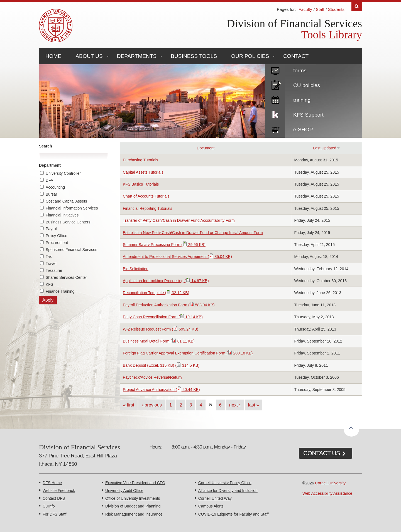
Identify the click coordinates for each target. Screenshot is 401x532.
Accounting (55, 187)
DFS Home (52, 483)
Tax (49, 257)
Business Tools (194, 56)
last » (254, 405)
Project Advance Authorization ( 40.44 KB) (161, 390)
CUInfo (49, 506)
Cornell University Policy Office (225, 483)
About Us (89, 56)
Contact (296, 56)
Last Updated (326, 148)
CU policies (307, 85)
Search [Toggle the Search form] (357, 7)
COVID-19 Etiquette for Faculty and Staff (233, 514)
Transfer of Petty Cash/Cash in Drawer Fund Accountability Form (179, 220)
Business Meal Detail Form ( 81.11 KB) (159, 341)
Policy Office (57, 236)
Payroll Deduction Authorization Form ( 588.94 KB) (169, 305)
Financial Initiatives (62, 215)
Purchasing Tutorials (140, 160)
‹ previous (152, 405)
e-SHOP (303, 130)
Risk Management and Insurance (134, 514)
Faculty (305, 9)
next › (235, 405)
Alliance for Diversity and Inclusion (228, 491)
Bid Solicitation (136, 269)
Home (53, 56)
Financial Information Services (72, 208)
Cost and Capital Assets (66, 201)
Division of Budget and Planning (133, 506)
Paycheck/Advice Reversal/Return (152, 377)
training (302, 100)
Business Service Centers (68, 222)
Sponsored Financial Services (71, 250)
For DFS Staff (54, 514)
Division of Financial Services (294, 24)
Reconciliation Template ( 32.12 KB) (156, 293)
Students (336, 9)
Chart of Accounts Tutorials (146, 196)
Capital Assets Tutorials (143, 172)
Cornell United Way (215, 498)
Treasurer (54, 270)
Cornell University (330, 483)
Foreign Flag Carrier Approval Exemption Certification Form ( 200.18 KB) (188, 353)
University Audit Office (124, 491)
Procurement (57, 243)
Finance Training (60, 291)
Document (206, 148)
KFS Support (308, 115)
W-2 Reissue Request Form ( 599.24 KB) (161, 329)
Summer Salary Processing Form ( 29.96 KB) (164, 245)
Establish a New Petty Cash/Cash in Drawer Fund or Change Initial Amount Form (193, 233)
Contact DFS (54, 498)
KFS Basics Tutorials (141, 184)
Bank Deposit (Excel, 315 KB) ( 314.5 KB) (161, 365)
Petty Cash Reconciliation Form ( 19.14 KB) (163, 317)
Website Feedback (59, 491)
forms (300, 71)
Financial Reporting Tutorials (147, 208)
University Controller (63, 173)
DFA (49, 180)
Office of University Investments (133, 498)
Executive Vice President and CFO (135, 483)
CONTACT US (322, 453)
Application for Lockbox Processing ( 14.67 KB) (166, 281)
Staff (320, 9)
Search (46, 146)
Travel (51, 263)
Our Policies (250, 56)
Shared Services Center (66, 277)
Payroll (52, 229)
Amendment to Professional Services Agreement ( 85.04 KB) (177, 257)
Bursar (51, 194)
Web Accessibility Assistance (327, 493)
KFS (49, 284)
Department (50, 165)
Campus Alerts (211, 506)
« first (129, 405)
